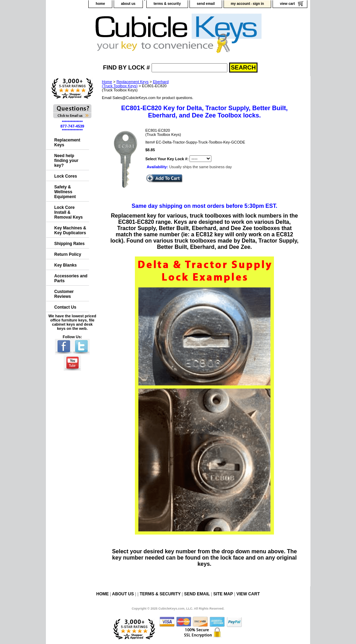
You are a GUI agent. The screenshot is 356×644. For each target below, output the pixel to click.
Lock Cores (66, 176)
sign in (258, 4)
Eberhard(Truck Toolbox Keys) (135, 84)
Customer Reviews (64, 294)
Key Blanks (66, 265)
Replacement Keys (132, 82)
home (100, 4)
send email (206, 4)
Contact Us (65, 307)
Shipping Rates (69, 244)
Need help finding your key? (66, 161)
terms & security (167, 4)
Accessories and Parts (71, 278)
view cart (287, 4)
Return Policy (68, 254)
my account (241, 4)
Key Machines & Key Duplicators (70, 230)
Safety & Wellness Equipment (65, 192)
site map (223, 594)
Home (107, 82)
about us (128, 4)
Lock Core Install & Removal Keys (68, 212)
